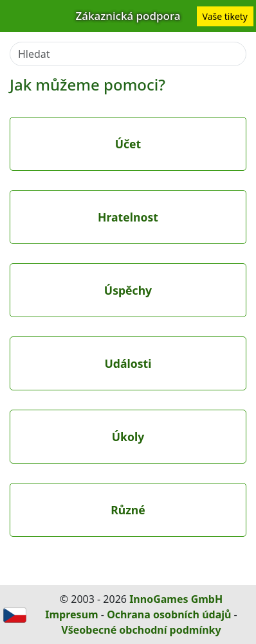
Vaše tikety (225, 16)
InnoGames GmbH (176, 599)
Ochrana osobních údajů (169, 614)
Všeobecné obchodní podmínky (141, 630)
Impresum (71, 614)
